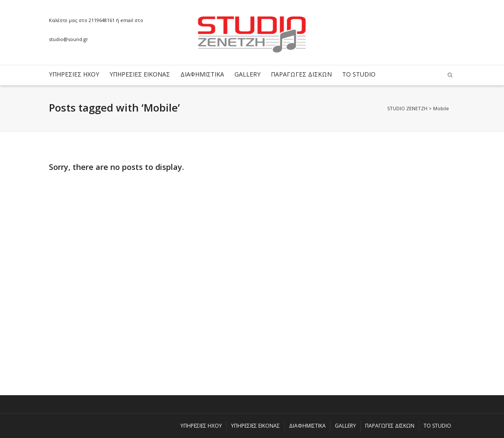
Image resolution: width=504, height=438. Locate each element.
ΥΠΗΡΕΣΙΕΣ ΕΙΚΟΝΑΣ (140, 74)
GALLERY (247, 74)
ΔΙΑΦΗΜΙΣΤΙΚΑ (202, 74)
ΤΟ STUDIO (359, 74)
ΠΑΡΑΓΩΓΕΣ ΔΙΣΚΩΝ (301, 74)
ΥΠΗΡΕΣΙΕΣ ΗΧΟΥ (74, 74)
